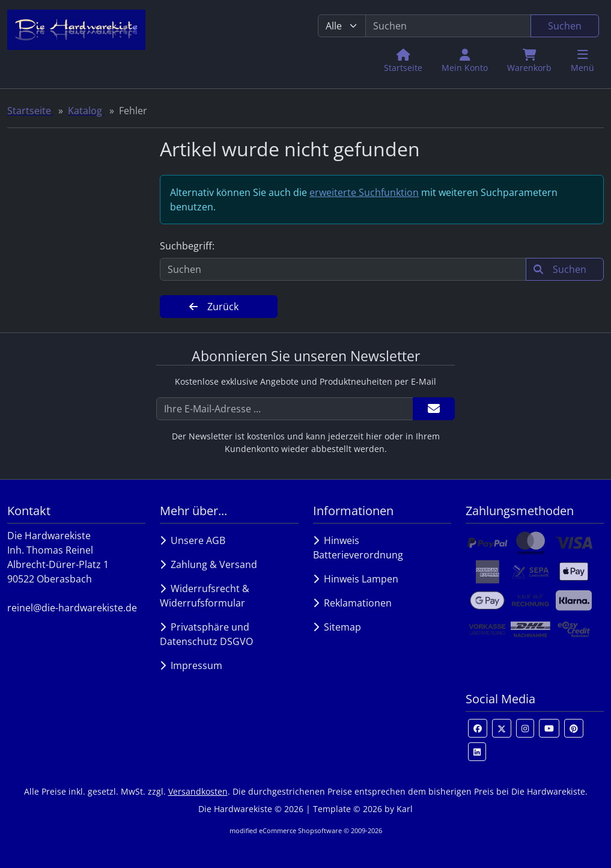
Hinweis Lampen (356, 579)
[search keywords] (448, 26)
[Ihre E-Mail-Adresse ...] (285, 409)
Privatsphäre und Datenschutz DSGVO (206, 634)
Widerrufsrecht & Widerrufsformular (205, 596)
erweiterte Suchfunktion (364, 192)
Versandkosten (198, 791)
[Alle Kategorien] (342, 26)
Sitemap (337, 627)
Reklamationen (352, 603)
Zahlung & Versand (208, 564)
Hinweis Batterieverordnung (358, 548)
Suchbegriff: (187, 246)
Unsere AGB (193, 540)
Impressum (191, 665)
